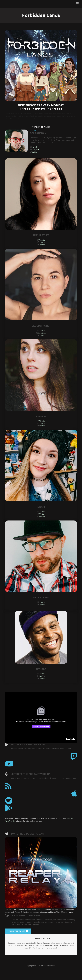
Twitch (35, 148)
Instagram (36, 151)
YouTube (42, 682)
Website (42, 242)
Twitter (35, 153)
